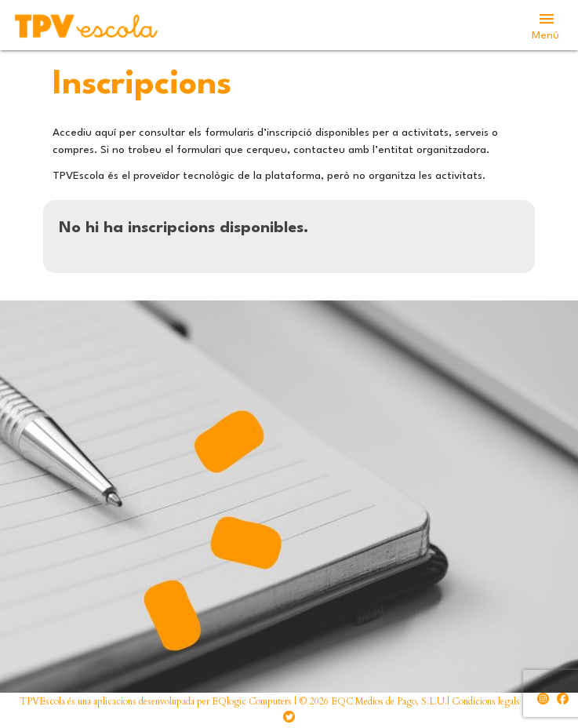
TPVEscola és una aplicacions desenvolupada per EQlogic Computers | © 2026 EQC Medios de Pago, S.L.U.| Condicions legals (270, 701)
